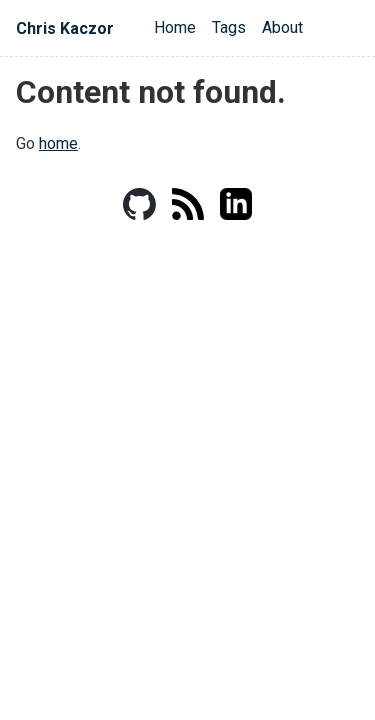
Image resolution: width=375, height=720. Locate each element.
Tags (229, 27)
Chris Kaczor (65, 28)
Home (175, 27)
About (282, 27)
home (58, 143)
